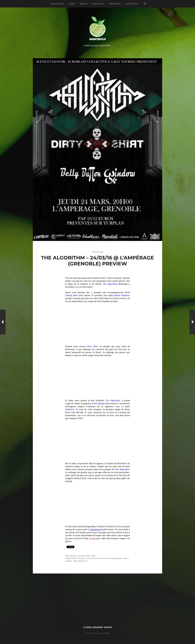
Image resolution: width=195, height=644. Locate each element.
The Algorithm (81, 561)
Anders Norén (103, 633)
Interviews (115, 4)
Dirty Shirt (93, 558)
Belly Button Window (76, 558)
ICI (67, 538)
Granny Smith (102, 627)
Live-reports (132, 4)
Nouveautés (58, 4)
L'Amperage (116, 558)
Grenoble (104, 558)
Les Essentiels (84, 556)
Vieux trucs (98, 4)
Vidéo (72, 4)
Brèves (84, 4)
